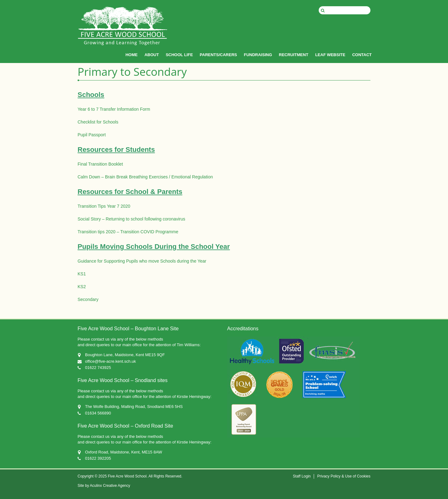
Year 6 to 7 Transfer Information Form (114, 109)
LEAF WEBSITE (330, 55)
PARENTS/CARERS (218, 55)
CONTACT (362, 55)
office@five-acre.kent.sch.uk (110, 361)
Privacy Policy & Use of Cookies (344, 476)
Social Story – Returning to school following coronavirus (131, 219)
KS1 (82, 274)
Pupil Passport (92, 135)
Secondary (88, 299)
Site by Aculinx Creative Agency (104, 486)
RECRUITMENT (294, 55)
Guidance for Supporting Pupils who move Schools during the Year (142, 261)
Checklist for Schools (98, 122)
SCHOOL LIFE (179, 55)
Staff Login (302, 476)
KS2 (82, 287)
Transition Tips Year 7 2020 (104, 206)
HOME (132, 55)
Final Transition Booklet (100, 164)
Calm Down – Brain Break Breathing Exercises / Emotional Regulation (145, 177)
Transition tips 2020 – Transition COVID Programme (128, 232)
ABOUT (152, 55)
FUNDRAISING (258, 55)
